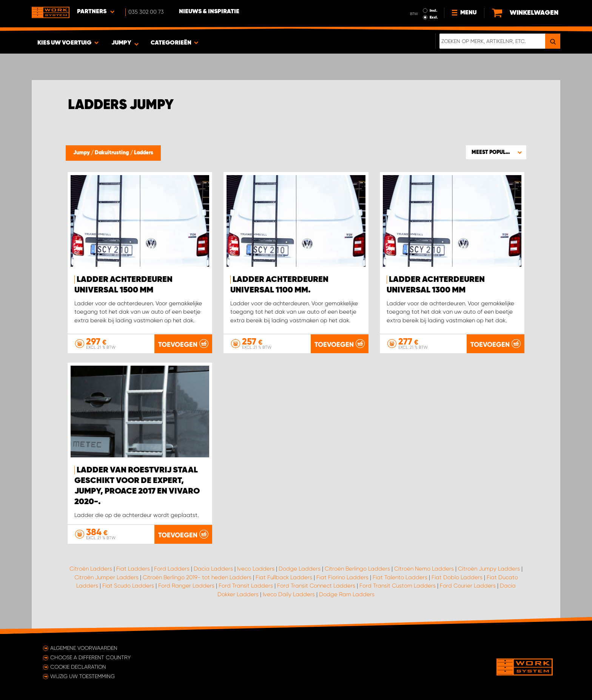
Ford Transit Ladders (246, 586)
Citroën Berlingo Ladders (357, 569)
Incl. (433, 11)
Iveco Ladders (256, 569)
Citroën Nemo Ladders (424, 569)
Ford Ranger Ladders (186, 586)
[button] (496, 152)
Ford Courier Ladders (468, 586)
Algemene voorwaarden (84, 648)
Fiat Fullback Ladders (284, 577)
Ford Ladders (172, 569)
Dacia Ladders (213, 569)
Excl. (434, 17)
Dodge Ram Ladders (347, 594)
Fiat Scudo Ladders (128, 586)
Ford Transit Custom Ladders (398, 586)
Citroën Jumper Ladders (106, 577)
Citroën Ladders (91, 569)
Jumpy (82, 153)
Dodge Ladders (300, 569)
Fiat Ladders (133, 569)
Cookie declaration (78, 667)
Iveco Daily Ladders (289, 594)
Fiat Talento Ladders (400, 577)
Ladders (144, 153)
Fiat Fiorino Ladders (342, 577)
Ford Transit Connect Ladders (316, 586)
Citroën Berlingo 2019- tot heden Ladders (197, 577)
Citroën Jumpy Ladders (489, 569)
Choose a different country (90, 657)
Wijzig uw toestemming (82, 676)
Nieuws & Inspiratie (209, 12)
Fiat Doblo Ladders (457, 577)
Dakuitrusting (113, 153)
